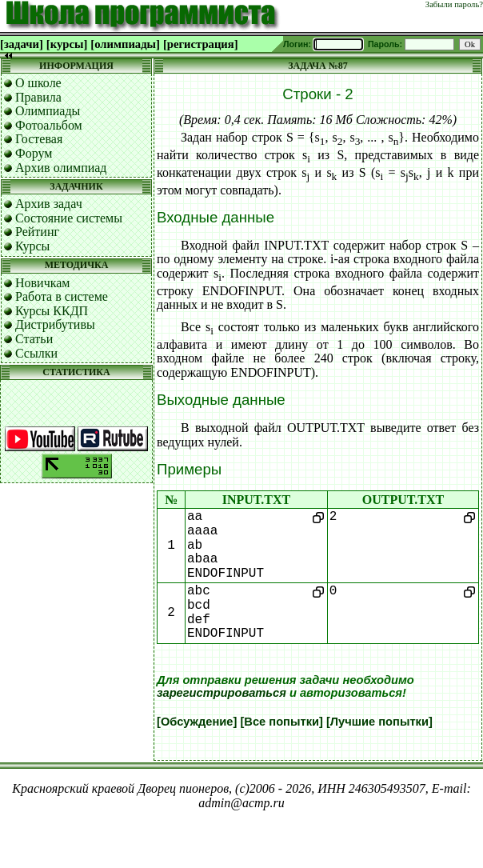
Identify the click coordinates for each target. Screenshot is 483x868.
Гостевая (39, 139)
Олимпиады (48, 111)
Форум (34, 153)
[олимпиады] (125, 44)
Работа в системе (62, 296)
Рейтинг (37, 232)
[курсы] (67, 44)
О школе (38, 83)
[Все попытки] (281, 722)
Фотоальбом (49, 125)
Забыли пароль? (454, 4)
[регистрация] (201, 44)
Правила (38, 97)
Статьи (34, 339)
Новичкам (42, 283)
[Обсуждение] (197, 722)
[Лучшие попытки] (379, 722)
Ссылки (36, 353)
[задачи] (22, 44)
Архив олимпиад (61, 168)
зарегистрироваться (222, 693)
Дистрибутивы (55, 324)
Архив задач (49, 204)
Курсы (32, 246)
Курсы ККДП (52, 311)
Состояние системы (69, 218)
